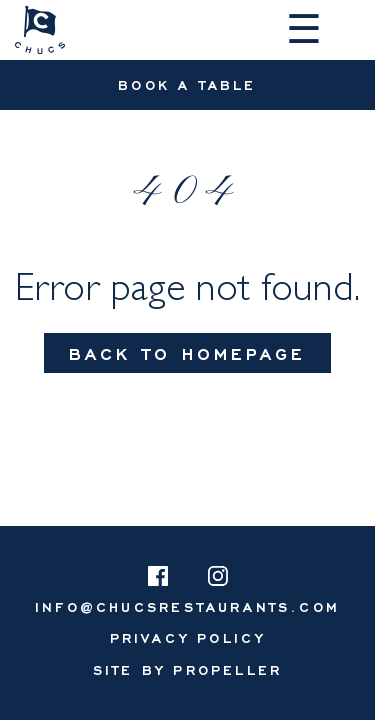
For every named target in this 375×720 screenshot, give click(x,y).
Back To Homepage (187, 353)
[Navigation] (308, 30)
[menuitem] (188, 637)
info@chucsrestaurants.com (187, 606)
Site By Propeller (187, 669)
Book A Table (187, 84)
